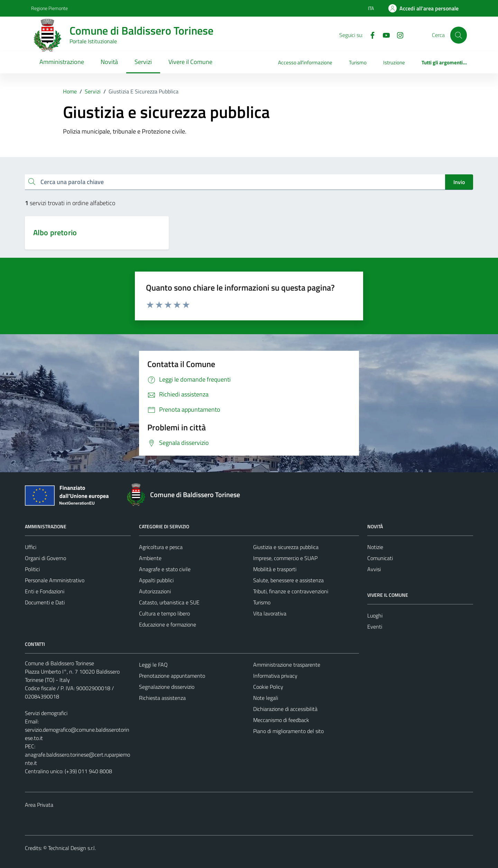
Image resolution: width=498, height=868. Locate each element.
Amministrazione (62, 62)
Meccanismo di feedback (281, 720)
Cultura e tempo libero (164, 613)
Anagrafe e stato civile (165, 569)
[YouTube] (384, 35)
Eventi (375, 627)
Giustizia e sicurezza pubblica (286, 547)
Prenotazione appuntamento (172, 676)
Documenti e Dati (45, 602)
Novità (109, 62)
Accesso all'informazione (305, 62)
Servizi (143, 62)
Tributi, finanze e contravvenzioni (291, 591)
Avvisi (374, 569)
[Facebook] (370, 35)
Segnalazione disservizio (167, 687)
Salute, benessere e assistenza (288, 580)
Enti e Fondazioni (45, 591)
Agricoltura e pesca (161, 547)
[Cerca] (459, 35)
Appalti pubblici (156, 580)
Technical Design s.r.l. (72, 848)
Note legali (266, 698)
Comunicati (380, 558)
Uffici (31, 547)
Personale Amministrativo (55, 580)
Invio (459, 182)
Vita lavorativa (270, 613)
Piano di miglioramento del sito (288, 731)
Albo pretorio (55, 232)
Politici (32, 569)
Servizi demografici (46, 713)
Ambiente (150, 558)
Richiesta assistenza (162, 698)
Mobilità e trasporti (275, 569)
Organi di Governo (45, 558)
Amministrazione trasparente (287, 665)
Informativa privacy (275, 676)
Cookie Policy (268, 687)
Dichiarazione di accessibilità (285, 709)
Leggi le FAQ (153, 665)
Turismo (358, 62)
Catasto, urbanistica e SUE (169, 602)
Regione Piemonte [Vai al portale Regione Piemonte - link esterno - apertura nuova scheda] (49, 8)
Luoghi (375, 615)
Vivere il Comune (190, 62)
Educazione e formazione (168, 624)
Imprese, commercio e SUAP (285, 558)
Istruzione (394, 62)
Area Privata (39, 805)
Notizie (375, 547)
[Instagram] (397, 35)
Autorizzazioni (155, 591)
